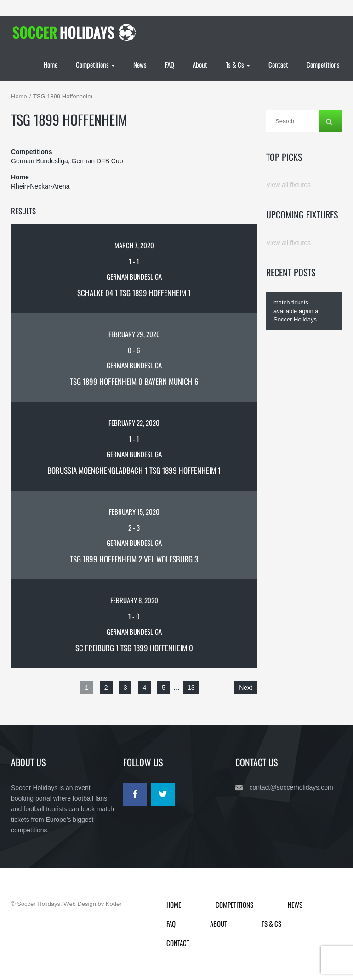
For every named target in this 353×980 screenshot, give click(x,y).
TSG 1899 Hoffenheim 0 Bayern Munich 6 (134, 381)
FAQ (170, 64)
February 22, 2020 (134, 423)
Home (51, 64)
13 (191, 688)
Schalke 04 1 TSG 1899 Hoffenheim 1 (134, 293)
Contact (278, 64)
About (200, 64)
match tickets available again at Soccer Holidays (297, 311)
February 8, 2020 (134, 600)
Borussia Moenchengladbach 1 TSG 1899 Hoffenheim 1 (134, 470)
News (140, 64)
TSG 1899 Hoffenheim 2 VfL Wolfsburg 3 (134, 559)
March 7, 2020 (134, 245)
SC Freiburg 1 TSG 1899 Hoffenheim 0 (134, 648)
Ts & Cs (238, 64)
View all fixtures (288, 185)
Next (246, 688)
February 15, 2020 (134, 511)
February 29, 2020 (134, 334)
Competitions (95, 64)
